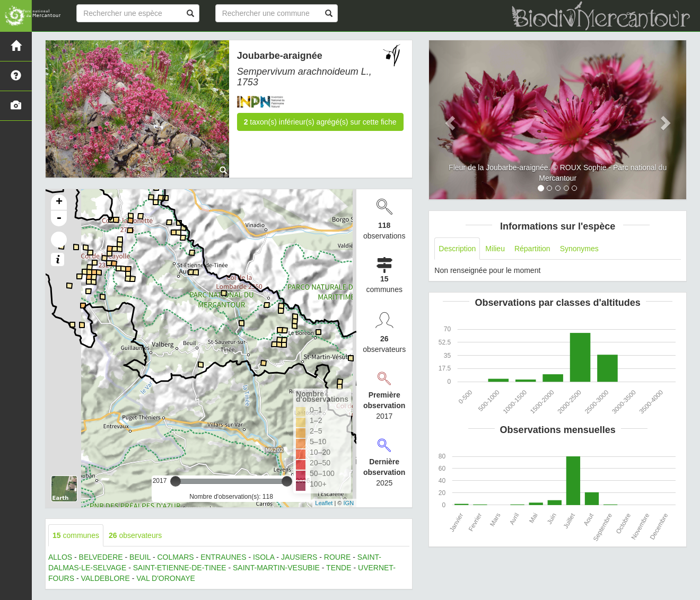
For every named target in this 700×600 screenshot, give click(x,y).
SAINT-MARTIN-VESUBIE (276, 568)
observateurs (135, 535)
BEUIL (140, 557)
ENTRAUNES (223, 557)
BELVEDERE (101, 557)
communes (76, 535)
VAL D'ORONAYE (166, 578)
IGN (349, 503)
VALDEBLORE (105, 578)
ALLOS (60, 557)
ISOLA (264, 557)
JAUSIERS (299, 557)
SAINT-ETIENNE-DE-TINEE (180, 568)
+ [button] (59, 202)
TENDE (339, 568)
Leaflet (324, 503)
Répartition (532, 249)
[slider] (176, 481)
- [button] (59, 218)
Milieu (495, 249)
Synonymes (579, 249)
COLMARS (175, 557)
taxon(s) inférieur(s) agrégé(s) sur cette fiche (320, 122)
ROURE (338, 557)
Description (457, 249)
